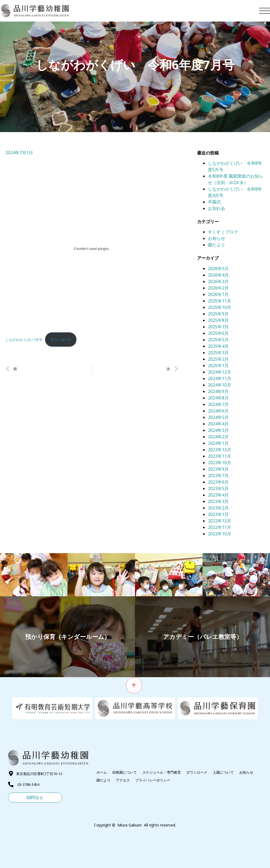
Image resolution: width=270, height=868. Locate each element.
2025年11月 (220, 301)
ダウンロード (61, 340)
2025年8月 (218, 320)
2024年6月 (218, 411)
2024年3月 (218, 430)
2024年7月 (218, 404)
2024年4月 (218, 424)
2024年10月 (220, 385)
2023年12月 (220, 450)
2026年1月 (218, 294)
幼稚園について (125, 772)
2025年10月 (220, 307)
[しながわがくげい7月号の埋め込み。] (92, 249)
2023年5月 (218, 488)
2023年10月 (220, 463)
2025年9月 (218, 314)
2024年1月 (218, 443)
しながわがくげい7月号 (24, 340)
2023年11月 (220, 456)
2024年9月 (218, 391)
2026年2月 (218, 288)
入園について (223, 772)
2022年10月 (220, 534)
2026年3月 (218, 281)
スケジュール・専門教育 (162, 772)
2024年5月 (218, 417)
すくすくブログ (223, 232)
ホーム (102, 772)
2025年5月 (218, 340)
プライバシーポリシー (153, 780)
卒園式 (214, 202)
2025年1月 (218, 366)
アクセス (123, 780)
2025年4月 (218, 346)
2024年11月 (220, 378)
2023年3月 (218, 501)
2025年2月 (218, 359)
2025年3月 (218, 353)
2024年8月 (218, 398)
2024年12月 (220, 372)
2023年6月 (218, 482)
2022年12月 (220, 521)
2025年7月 (218, 327)
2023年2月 (218, 508)
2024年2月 (218, 437)
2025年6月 (218, 333)
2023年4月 (218, 495)
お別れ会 (217, 208)
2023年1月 (218, 514)
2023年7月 (218, 476)
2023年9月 (218, 469)
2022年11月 (220, 527)
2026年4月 (218, 275)
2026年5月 (218, 268)
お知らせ (217, 238)
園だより (217, 245)
